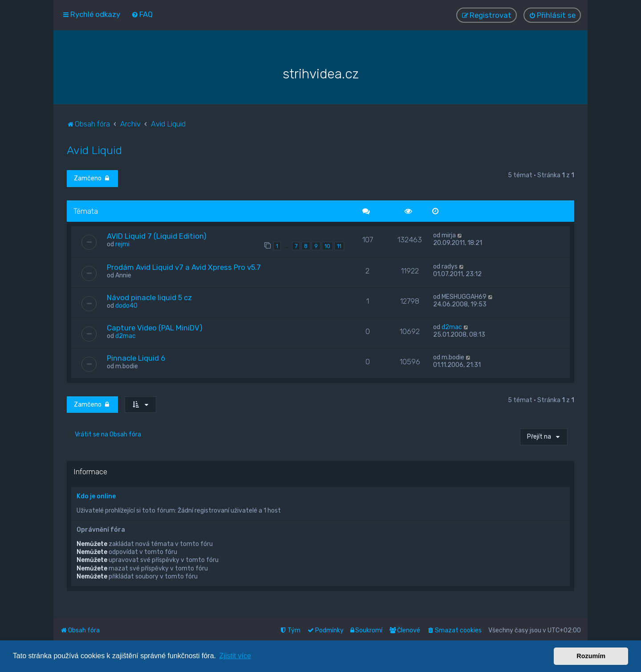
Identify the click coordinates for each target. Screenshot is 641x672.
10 (327, 245)
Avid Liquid (94, 149)
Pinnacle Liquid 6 (136, 357)
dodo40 (126, 304)
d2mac (126, 335)
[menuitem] (142, 14)
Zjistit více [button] (235, 656)
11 (339, 245)
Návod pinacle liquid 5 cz (149, 296)
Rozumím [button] (591, 656)
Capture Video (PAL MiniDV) (155, 326)
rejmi (122, 243)
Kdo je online (96, 495)
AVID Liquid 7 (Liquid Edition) (157, 235)
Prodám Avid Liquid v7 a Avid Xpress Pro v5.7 (184, 266)
